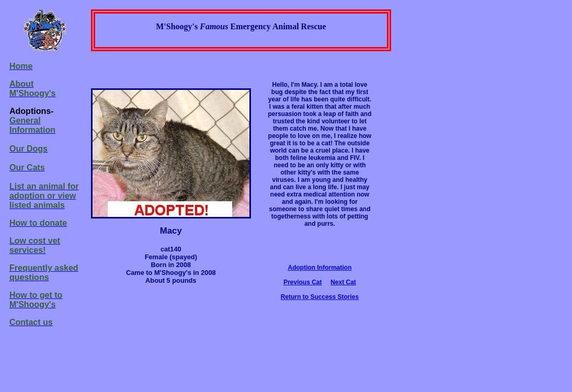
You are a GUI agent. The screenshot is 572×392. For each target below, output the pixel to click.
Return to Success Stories (320, 297)
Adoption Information (320, 268)
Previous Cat (302, 282)
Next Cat (343, 282)
